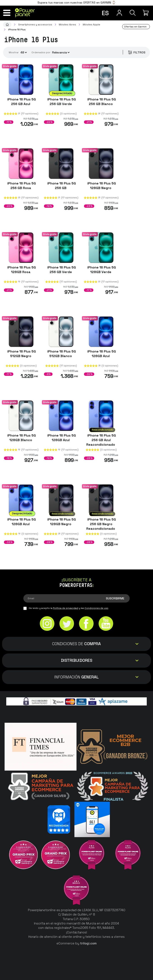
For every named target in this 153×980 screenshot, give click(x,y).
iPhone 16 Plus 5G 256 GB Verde (61, 102)
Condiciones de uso (97, 608)
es (105, 13)
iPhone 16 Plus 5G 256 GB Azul (21, 102)
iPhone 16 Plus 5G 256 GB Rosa (21, 186)
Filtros (136, 52)
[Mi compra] (146, 13)
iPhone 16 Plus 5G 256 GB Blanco (101, 102)
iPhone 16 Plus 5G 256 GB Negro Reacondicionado (101, 524)
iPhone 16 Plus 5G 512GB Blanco (61, 354)
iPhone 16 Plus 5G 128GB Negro (101, 186)
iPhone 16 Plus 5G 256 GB (61, 186)
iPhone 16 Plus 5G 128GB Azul (101, 354)
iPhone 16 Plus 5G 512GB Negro (21, 354)
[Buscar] (133, 13)
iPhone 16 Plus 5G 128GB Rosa (21, 270)
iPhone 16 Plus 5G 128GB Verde (101, 270)
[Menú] (7, 13)
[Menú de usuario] (119, 13)
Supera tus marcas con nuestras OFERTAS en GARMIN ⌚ (76, 2)
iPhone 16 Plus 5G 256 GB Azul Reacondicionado (101, 440)
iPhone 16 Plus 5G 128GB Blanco (21, 438)
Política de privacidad (66, 608)
